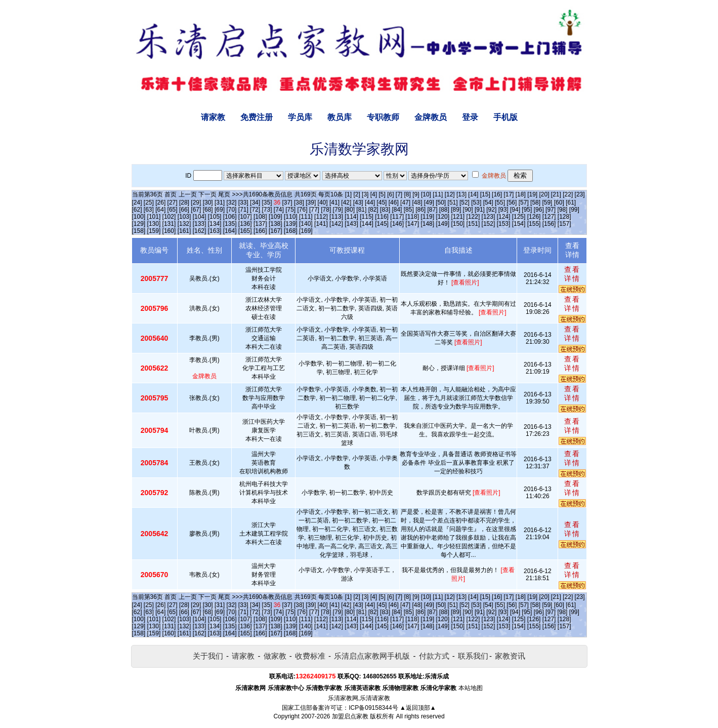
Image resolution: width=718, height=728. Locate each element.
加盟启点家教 (350, 716)
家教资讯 (510, 656)
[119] (427, 217)
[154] (519, 224)
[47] (405, 203)
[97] (551, 210)
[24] (137, 203)
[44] (370, 203)
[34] (255, 203)
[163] (215, 231)
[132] (184, 224)
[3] (365, 194)
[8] (408, 194)
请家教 (213, 117)
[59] (547, 203)
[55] (500, 203)
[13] (461, 194)
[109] (276, 217)
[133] (200, 224)
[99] (574, 210)
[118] (412, 217)
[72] (255, 210)
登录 (470, 117)
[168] (291, 231)
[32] (231, 203)
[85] (409, 210)
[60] (559, 203)
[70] (231, 210)
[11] (438, 194)
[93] (503, 210)
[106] (230, 217)
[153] (504, 224)
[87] (432, 210)
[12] (450, 194)
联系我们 (473, 656)
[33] (243, 203)
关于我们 (208, 656)
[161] (184, 231)
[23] (580, 194)
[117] (397, 217)
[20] (544, 194)
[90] (468, 210)
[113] (336, 217)
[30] (208, 203)
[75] (290, 210)
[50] (441, 203)
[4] (374, 194)
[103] (184, 217)
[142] (336, 224)
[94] (515, 210)
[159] (154, 231)
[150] (458, 224)
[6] (390, 194)
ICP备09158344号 (373, 708)
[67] (196, 210)
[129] (139, 224)
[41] (334, 203)
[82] (373, 210)
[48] (417, 203)
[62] (137, 210)
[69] (220, 210)
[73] (267, 210)
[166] (260, 231)
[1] (348, 194)
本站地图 (471, 688)
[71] (243, 210)
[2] (356, 194)
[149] (442, 224)
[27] (173, 203)
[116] (382, 217)
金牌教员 (431, 117)
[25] (149, 203)
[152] (489, 224)
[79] (338, 210)
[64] (160, 210)
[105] (215, 217)
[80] (350, 210)
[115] (367, 217)
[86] (420, 210)
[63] (149, 210)
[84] (397, 210)
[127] (549, 217)
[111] (306, 217)
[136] (245, 224)
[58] (535, 203)
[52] (464, 203)
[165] (245, 231)
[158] (139, 231)
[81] (361, 210)
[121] (458, 217)
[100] (139, 217)
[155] (534, 224)
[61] (571, 203)
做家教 (275, 656)
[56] (512, 203)
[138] (276, 224)
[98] (562, 210)
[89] (456, 210)
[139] (291, 224)
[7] (399, 194)
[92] (491, 210)
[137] (260, 224)
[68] (208, 210)
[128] (564, 217)
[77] (314, 210)
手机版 (505, 117)
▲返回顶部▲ (418, 708)
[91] (480, 210)
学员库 (300, 117)
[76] (303, 210)
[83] (385, 210)
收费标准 (310, 656)
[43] (358, 203)
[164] (230, 231)
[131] (169, 224)
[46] (394, 203)
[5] (382, 194)
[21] (556, 194)
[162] (200, 231)
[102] (169, 217)
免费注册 (257, 117)
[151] (473, 224)
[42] (346, 203)
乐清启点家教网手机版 (372, 656)
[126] (534, 217)
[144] (367, 224)
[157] (564, 224)
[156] (549, 224)
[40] (323, 203)
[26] (160, 203)
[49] (429, 203)
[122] (473, 217)
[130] (154, 224)
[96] (539, 210)
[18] (521, 194)
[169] (306, 231)
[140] (306, 224)
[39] (311, 203)
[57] (524, 203)
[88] (444, 210)
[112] (321, 217)
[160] (169, 231)
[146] (397, 224)
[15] (485, 194)
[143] (351, 224)
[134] (215, 224)
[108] (260, 217)
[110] (291, 217)
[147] (412, 224)
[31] (220, 203)
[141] (321, 224)
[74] (279, 210)
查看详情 (572, 274)
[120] (442, 217)
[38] (299, 203)
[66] (184, 210)
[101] (154, 217)
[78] (326, 210)
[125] (519, 217)
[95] (527, 210)
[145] (382, 224)
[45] (382, 203)
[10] (426, 194)
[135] (230, 224)
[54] (488, 203)
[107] (245, 217)
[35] (267, 203)
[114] (351, 217)
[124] (504, 217)
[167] (276, 231)
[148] (427, 224)
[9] (416, 194)
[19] (532, 194)
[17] (509, 194)
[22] (568, 194)
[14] (473, 194)
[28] (184, 203)
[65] (173, 210)
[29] (196, 203)
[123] (489, 217)
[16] (497, 194)
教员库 (340, 117)
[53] (476, 203)
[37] (287, 203)
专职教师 (383, 117)
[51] (453, 203)
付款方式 (434, 656)
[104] (200, 217)
